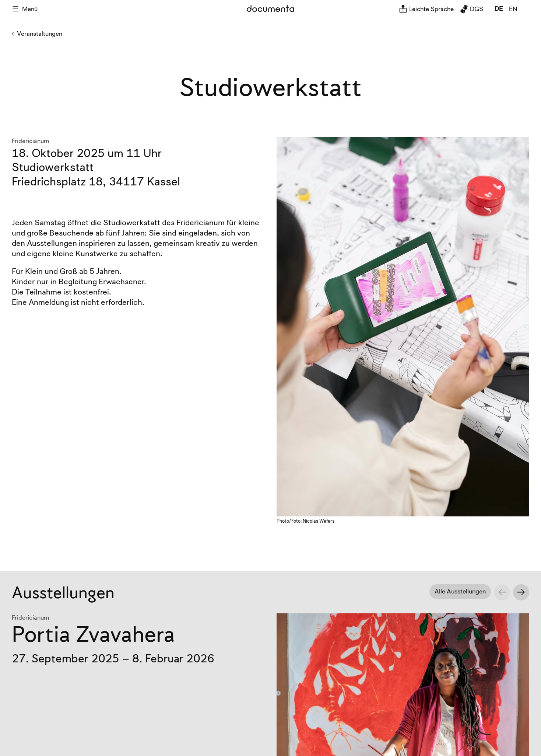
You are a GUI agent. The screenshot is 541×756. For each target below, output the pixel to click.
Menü (25, 9)
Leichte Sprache (426, 9)
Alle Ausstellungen (460, 591)
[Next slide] (521, 592)
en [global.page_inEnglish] (513, 9)
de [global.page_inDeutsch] (499, 9)
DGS (471, 9)
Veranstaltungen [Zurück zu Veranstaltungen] (37, 34)
